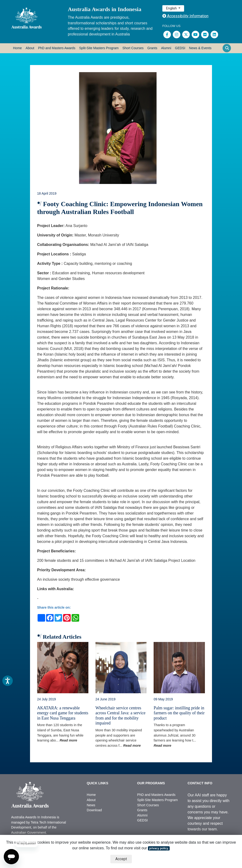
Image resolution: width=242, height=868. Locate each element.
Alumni (166, 48)
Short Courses (133, 48)
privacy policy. (159, 848)
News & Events (200, 48)
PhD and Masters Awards (57, 48)
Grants (152, 48)
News (91, 805)
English (172, 8)
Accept (121, 859)
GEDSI (180, 48)
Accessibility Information (185, 16)
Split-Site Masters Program (99, 48)
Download (94, 810)
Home (17, 48)
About (30, 48)
